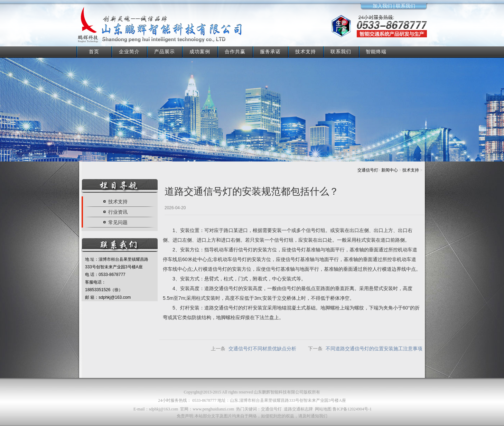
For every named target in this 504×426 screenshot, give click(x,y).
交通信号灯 (368, 170)
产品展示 (165, 52)
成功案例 (200, 52)
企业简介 (129, 52)
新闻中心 (390, 170)
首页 (94, 52)
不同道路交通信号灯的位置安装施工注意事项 (374, 349)
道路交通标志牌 (298, 409)
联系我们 (341, 52)
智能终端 (376, 52)
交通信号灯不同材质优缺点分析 (262, 349)
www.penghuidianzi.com (213, 409)
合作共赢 (235, 52)
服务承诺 (270, 52)
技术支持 (306, 52)
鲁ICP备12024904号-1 (352, 409)
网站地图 (323, 409)
